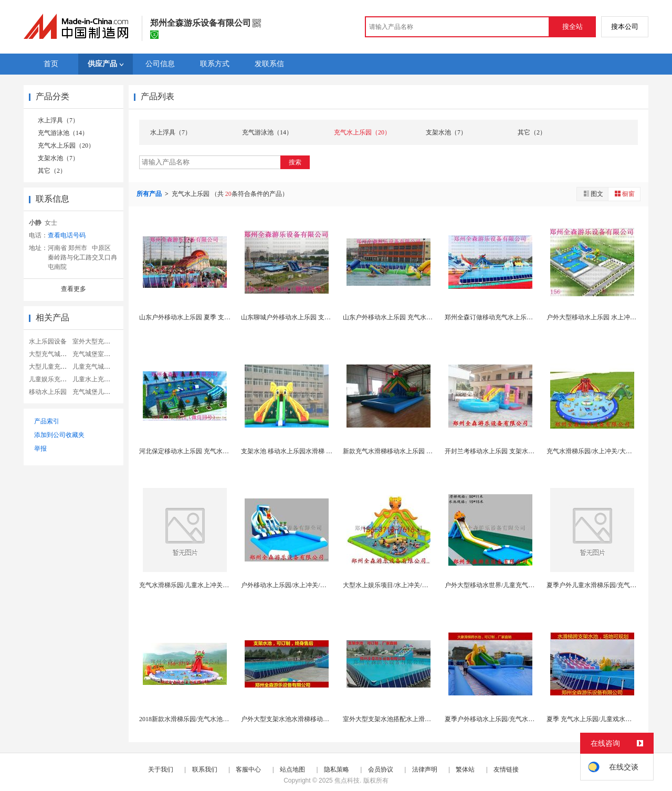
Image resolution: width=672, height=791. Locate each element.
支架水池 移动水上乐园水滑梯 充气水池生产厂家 (309, 451)
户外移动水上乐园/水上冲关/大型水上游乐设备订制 (312, 585)
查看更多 (73, 289)
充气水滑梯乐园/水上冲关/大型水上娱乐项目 (608, 451)
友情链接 (506, 769)
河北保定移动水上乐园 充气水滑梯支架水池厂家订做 (212, 451)
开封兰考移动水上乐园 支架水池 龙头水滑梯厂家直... (518, 451)
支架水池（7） (58, 158)
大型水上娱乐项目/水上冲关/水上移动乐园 (401, 585)
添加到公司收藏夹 (59, 435)
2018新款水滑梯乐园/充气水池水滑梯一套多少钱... (208, 719)
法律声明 (425, 769)
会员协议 (381, 769)
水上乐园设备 (48, 341)
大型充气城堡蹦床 (54, 354)
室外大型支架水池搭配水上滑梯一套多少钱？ (406, 719)
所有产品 (150, 194)
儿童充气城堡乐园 (98, 367)
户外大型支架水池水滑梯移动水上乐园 (295, 719)
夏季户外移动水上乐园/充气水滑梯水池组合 (505, 719)
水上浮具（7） (58, 120)
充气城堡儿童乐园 (98, 392)
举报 (40, 449)
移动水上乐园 (48, 392)
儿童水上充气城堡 (98, 379)
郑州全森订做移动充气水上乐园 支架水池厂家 (508, 317)
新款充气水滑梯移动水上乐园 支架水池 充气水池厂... (416, 451)
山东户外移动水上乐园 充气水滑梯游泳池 (400, 317)
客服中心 (248, 769)
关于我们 (161, 769)
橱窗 (624, 194)
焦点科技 (347, 780)
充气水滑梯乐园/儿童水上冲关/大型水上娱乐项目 (207, 585)
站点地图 (292, 769)
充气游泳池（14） (63, 133)
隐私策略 (337, 769)
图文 (593, 194)
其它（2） (52, 171)
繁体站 (465, 769)
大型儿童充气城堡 (54, 367)
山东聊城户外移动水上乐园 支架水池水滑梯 (302, 317)
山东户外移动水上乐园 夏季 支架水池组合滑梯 (204, 317)
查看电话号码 (67, 235)
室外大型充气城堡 (98, 341)
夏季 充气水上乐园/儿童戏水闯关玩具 (598, 719)
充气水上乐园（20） (66, 145)
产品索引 (47, 421)
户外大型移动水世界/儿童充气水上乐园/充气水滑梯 (516, 585)
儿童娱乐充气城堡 (54, 379)
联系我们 (205, 769)
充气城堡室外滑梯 (98, 354)
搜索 (295, 162)
